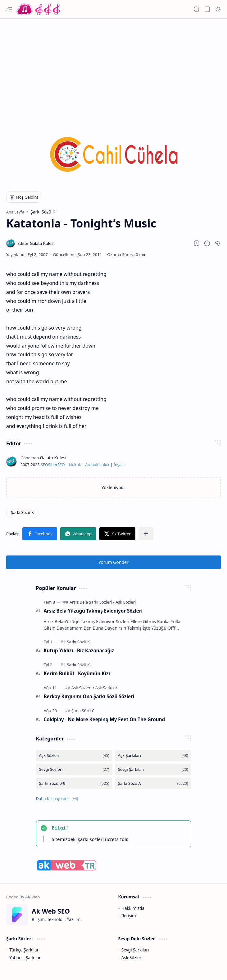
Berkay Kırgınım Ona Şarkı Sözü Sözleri (89, 696)
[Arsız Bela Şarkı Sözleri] (92, 602)
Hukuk (75, 465)
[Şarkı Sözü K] (22, 512)
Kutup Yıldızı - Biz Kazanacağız (79, 650)
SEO (44, 465)
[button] (9, 9)
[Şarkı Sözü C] (83, 711)
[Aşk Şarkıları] (107, 688)
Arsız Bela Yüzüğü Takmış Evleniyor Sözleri (93, 611)
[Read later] (197, 243)
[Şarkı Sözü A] (153, 783)
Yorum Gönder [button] (113, 562)
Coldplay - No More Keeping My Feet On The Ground (104, 719)
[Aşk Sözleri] (126, 602)
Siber (53, 465)
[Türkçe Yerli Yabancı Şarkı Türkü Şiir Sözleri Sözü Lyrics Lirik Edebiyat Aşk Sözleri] (39, 9)
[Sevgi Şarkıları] (153, 769)
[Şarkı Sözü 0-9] (74, 783)
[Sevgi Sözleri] (74, 769)
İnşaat (119, 465)
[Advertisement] (113, 68)
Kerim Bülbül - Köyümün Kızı (77, 673)
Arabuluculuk (97, 465)
